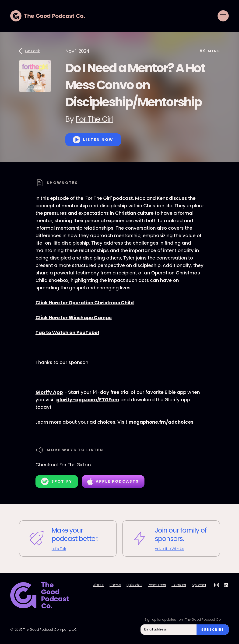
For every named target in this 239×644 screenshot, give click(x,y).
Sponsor (199, 585)
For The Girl (94, 119)
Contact (179, 585)
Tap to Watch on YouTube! (67, 332)
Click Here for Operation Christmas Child (85, 303)
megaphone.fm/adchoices (161, 422)
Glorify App (49, 392)
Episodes (134, 585)
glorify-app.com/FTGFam (88, 400)
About (98, 585)
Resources (157, 585)
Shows (115, 585)
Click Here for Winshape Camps (74, 318)
